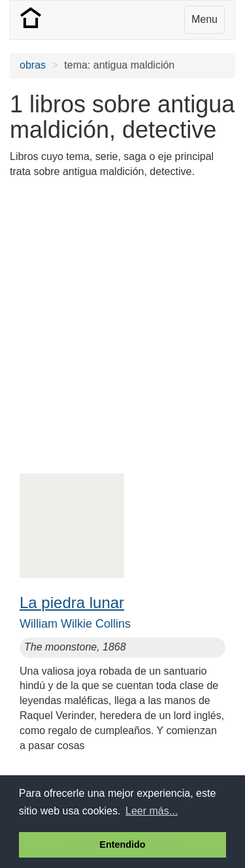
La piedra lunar (72, 603)
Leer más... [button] (152, 811)
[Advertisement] (122, 312)
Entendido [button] (122, 844)
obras (33, 65)
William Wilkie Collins (75, 624)
